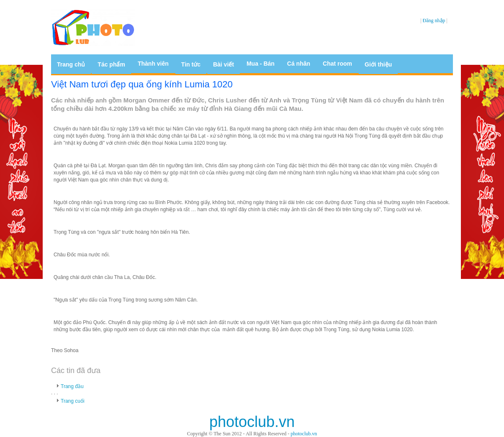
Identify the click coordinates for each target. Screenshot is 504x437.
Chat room (337, 64)
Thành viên (153, 64)
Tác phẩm (111, 64)
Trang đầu (72, 386)
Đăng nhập (434, 20)
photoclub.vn (304, 434)
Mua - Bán (261, 64)
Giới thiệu (378, 64)
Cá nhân (299, 64)
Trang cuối (73, 401)
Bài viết (224, 64)
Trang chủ (71, 64)
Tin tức (191, 64)
